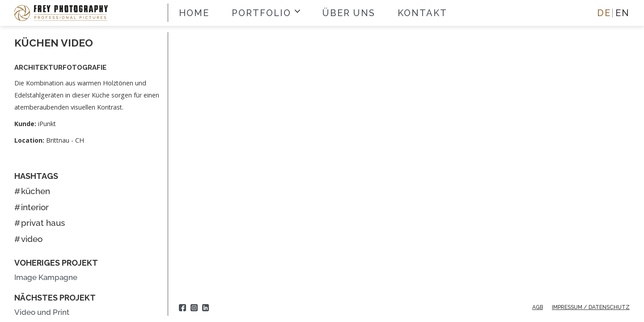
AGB (538, 307)
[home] (64, 13)
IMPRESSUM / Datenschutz (591, 307)
